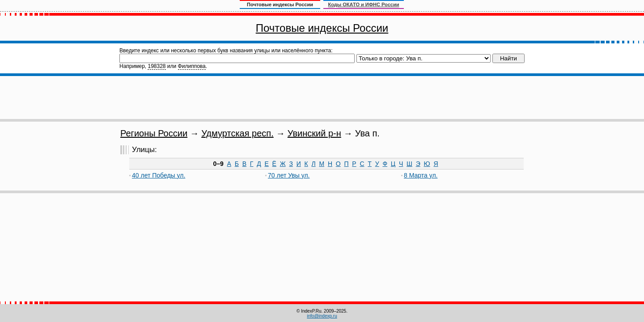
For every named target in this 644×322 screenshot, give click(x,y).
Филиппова (192, 66)
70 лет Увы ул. (289, 175)
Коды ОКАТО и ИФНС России (364, 4)
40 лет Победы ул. (159, 175)
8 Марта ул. (421, 175)
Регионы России (154, 133)
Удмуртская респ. (237, 133)
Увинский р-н (314, 133)
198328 (157, 66)
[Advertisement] (322, 97)
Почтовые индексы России (322, 28)
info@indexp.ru (322, 316)
